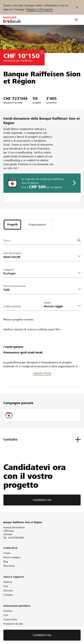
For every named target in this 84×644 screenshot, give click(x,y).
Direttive (8, 611)
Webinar (8, 582)
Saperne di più (42, 373)
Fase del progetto (12, 253)
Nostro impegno (12, 557)
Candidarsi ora (42, 500)
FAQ (6, 586)
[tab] (12, 225)
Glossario (8, 590)
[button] (76, 20)
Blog (6, 562)
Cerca (7, 240)
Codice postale (12, 306)
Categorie (8, 270)
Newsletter (9, 566)
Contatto (8, 595)
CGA (6, 615)
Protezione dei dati (13, 624)
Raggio (47, 302)
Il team (7, 553)
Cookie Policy (10, 619)
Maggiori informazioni (39, 9)
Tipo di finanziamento (15, 286)
